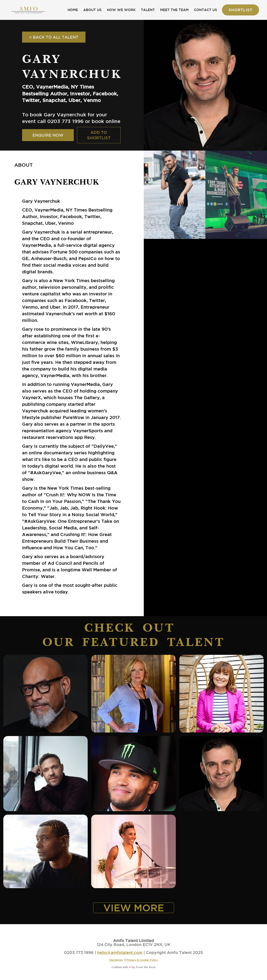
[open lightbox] (175, 195)
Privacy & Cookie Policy (142, 960)
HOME (73, 10)
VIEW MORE (134, 908)
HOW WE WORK (121, 10)
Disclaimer (116, 960)
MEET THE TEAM (174, 10)
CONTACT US (205, 10)
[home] (28, 10)
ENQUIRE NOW (48, 135)
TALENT (148, 10)
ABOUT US (92, 10)
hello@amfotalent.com (120, 952)
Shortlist (240, 10)
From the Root (146, 967)
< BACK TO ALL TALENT (54, 37)
